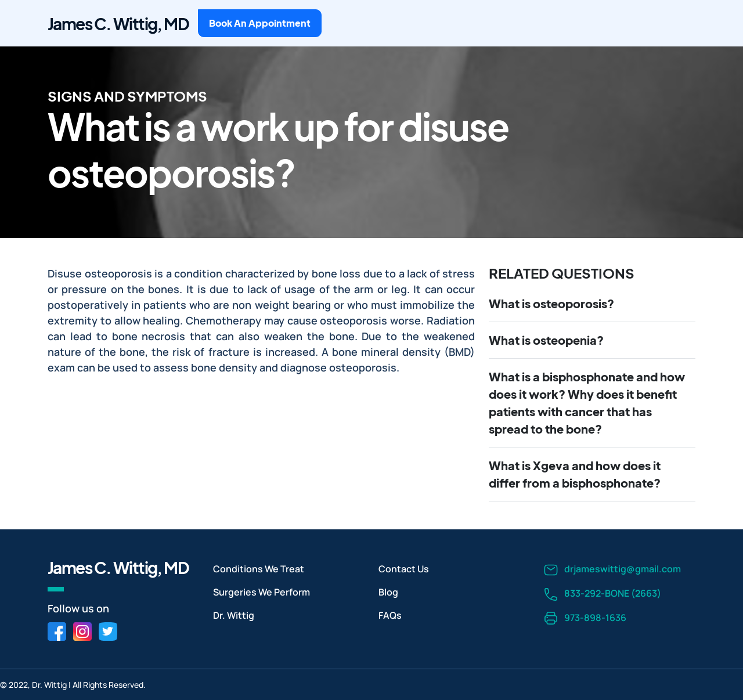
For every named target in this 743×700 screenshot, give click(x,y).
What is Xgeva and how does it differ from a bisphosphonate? (575, 474)
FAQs (390, 615)
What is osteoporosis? (551, 303)
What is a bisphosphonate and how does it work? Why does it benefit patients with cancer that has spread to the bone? (587, 403)
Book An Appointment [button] (260, 23)
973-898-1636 (585, 618)
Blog (388, 592)
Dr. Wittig (234, 615)
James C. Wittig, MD (118, 24)
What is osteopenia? (546, 340)
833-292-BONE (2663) (603, 594)
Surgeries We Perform (262, 592)
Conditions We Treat (259, 569)
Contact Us (404, 569)
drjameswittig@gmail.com (612, 570)
